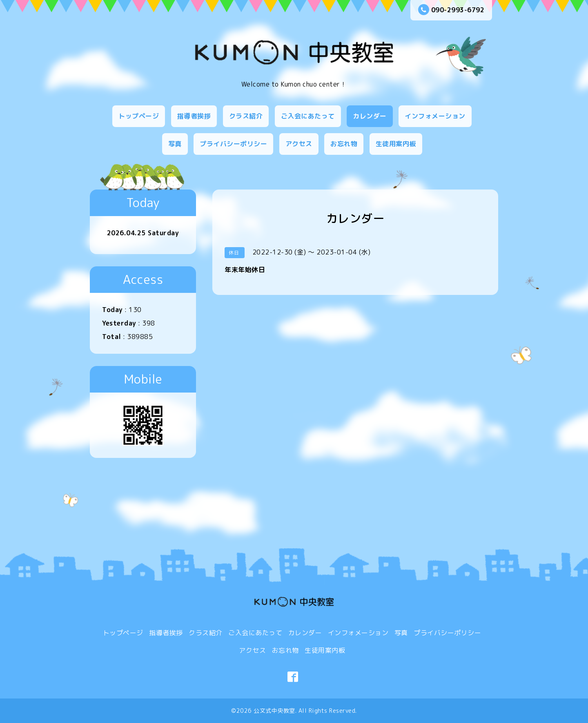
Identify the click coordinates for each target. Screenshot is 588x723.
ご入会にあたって (308, 116)
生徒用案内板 (396, 144)
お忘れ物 (344, 144)
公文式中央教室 (274, 711)
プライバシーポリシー (233, 144)
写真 (175, 144)
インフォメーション (435, 116)
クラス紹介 (246, 116)
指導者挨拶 (194, 116)
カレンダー (370, 116)
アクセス (299, 144)
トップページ (139, 116)
